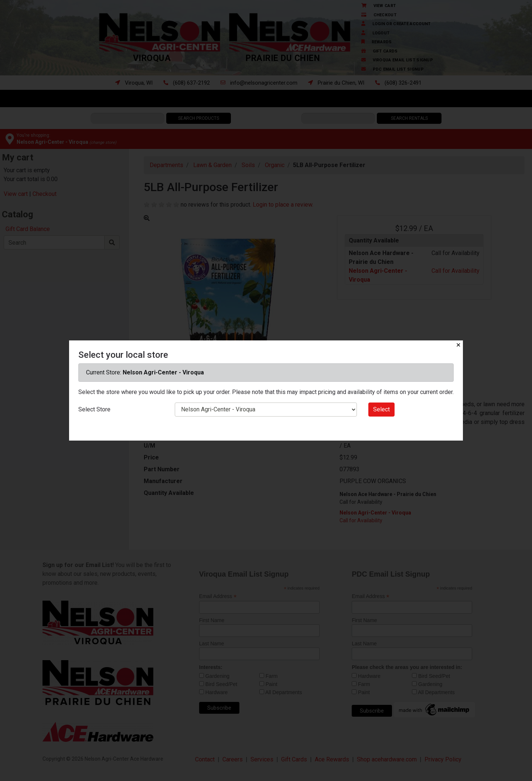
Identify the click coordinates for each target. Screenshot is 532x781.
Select (381, 409)
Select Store (94, 409)
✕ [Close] (458, 345)
